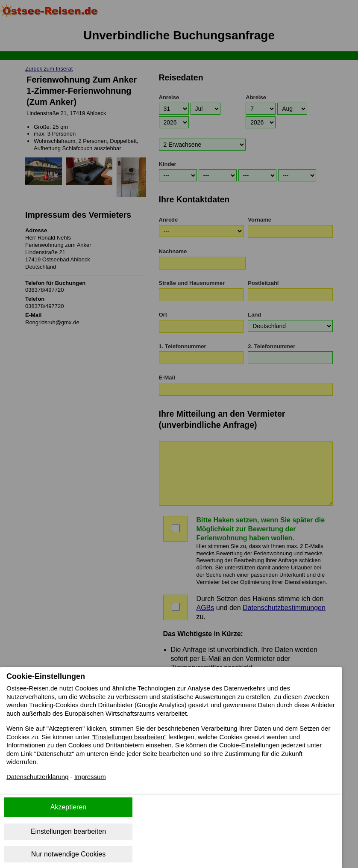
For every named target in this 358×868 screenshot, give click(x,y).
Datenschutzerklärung (40, 782)
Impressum (96, 782)
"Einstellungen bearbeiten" (173, 739)
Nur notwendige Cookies (68, 854)
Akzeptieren (69, 807)
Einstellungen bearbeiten (68, 831)
